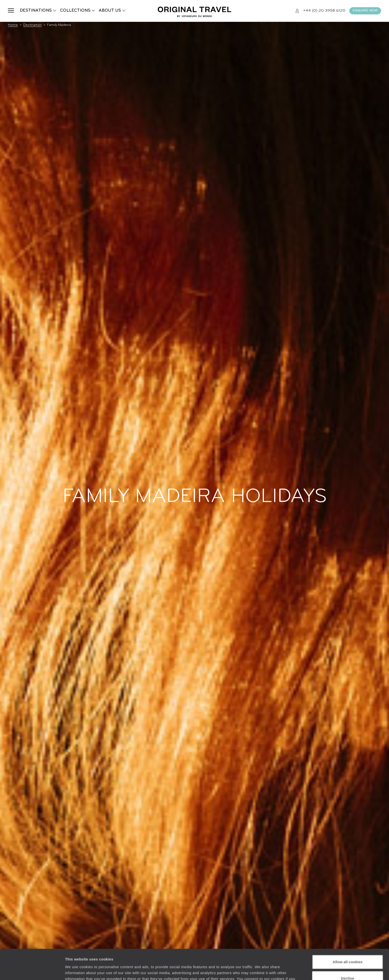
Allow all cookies (348, 934)
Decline (347, 950)
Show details (77, 970)
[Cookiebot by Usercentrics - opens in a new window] (32, 970)
